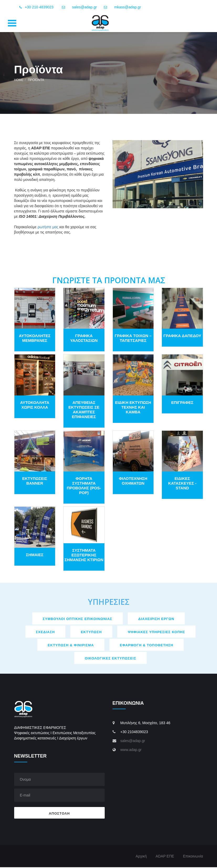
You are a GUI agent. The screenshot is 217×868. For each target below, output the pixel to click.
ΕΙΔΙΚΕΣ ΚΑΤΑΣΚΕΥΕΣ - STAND (182, 484)
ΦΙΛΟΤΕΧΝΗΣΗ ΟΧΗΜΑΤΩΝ (133, 482)
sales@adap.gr (84, 7)
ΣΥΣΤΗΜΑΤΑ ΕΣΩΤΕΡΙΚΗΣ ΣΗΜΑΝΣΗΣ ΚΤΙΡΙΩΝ (84, 556)
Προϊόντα (36, 81)
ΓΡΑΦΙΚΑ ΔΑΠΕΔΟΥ (182, 337)
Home (19, 81)
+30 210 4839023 (36, 7)
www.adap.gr (131, 751)
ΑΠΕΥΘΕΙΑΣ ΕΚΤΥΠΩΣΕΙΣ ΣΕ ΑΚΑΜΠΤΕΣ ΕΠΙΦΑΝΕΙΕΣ (84, 410)
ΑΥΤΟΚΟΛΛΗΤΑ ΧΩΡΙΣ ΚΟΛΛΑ (35, 406)
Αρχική (141, 857)
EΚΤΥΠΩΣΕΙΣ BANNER (35, 482)
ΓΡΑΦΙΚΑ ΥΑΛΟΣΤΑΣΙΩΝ (84, 339)
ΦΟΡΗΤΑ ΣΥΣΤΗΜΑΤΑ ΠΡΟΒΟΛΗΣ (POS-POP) (84, 487)
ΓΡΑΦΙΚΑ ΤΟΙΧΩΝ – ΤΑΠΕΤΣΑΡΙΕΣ (133, 339)
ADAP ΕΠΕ (165, 857)
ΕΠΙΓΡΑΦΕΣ (182, 403)
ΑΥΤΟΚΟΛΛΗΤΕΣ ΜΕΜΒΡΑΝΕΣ (35, 339)
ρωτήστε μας (48, 228)
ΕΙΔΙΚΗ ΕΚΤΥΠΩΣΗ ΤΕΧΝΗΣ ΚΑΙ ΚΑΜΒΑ (133, 408)
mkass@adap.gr (128, 7)
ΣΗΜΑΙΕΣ (35, 555)
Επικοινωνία (193, 857)
